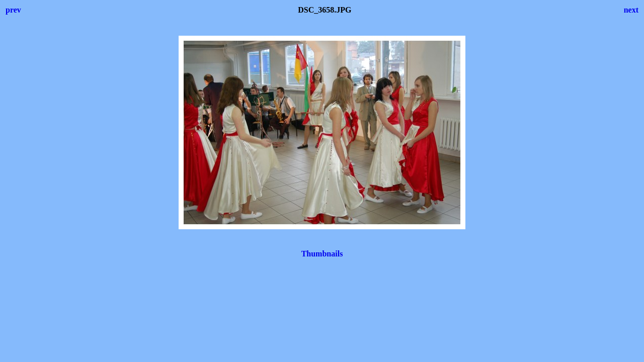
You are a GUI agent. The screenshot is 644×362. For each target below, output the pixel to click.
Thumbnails (322, 254)
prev (13, 10)
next (631, 10)
